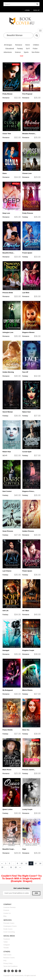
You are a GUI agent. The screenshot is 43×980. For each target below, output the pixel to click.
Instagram (7, 945)
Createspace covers (10, 926)
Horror (28, 45)
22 (16, 867)
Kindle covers (8, 929)
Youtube (6, 948)
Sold (21, 56)
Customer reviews (10, 907)
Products (6, 910)
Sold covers (7, 955)
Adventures (8, 52)
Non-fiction (35, 52)
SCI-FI (5, 456)
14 (40, 863)
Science (18, 52)
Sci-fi (28, 49)
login (27, 10)
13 (36, 863)
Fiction (35, 49)
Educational (10, 49)
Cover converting (9, 932)
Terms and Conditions (10, 966)
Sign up (36, 10)
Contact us (7, 913)
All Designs (8, 45)
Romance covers (9, 958)
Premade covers (9, 923)
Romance (19, 45)
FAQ (5, 961)
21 (11, 867)
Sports (26, 52)
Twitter (6, 942)
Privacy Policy (8, 963)
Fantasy (20, 49)
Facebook (7, 939)
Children (36, 45)
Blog (5, 916)
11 (26, 863)
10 (22, 863)
